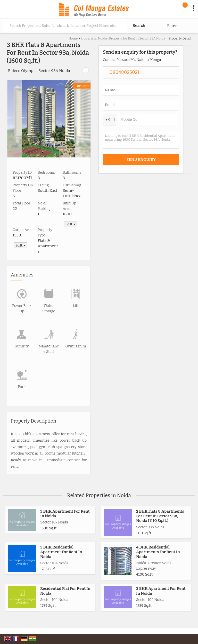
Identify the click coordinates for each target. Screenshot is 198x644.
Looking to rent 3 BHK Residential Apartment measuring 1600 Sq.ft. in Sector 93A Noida (141, 140)
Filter (172, 26)
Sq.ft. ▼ (71, 224)
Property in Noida (94, 38)
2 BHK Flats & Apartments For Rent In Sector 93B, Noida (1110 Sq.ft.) (160, 516)
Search (139, 25)
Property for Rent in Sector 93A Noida (137, 38)
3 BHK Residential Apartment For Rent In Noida (61, 552)
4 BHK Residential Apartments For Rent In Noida (158, 552)
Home (73, 38)
